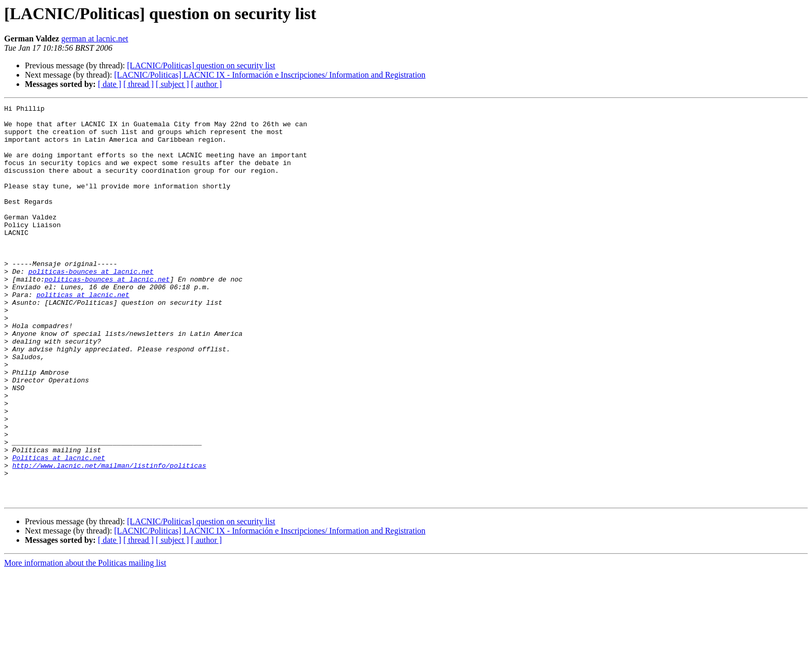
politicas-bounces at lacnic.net (91, 305)
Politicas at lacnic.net (59, 529)
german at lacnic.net (95, 39)
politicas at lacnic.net (83, 333)
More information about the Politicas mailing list (85, 642)
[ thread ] (139, 84)
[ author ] (207, 84)
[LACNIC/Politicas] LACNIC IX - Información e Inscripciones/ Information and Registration (270, 75)
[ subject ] (172, 84)
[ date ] (110, 84)
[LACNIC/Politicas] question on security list (201, 65)
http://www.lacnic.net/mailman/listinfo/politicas (109, 538)
